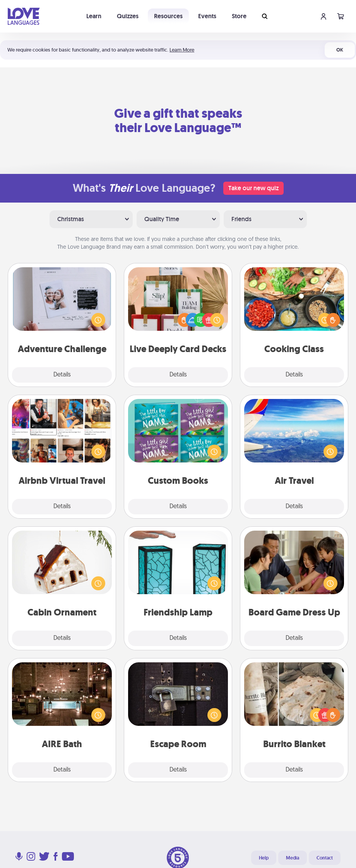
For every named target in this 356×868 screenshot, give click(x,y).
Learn (94, 16)
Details (62, 375)
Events (207, 16)
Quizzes (128, 16)
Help (264, 858)
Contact (325, 858)
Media (293, 858)
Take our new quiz (253, 188)
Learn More (182, 50)
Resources (168, 16)
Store (239, 16)
